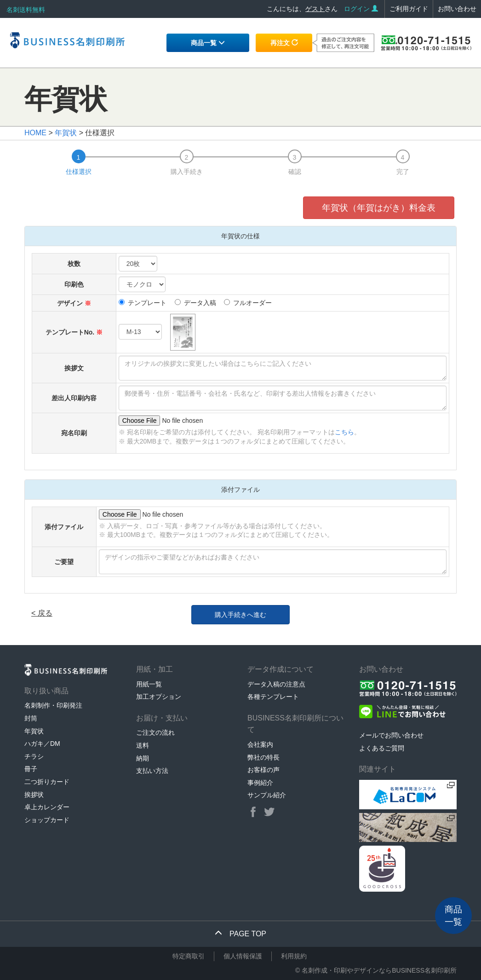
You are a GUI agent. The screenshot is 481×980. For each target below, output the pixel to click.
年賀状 (66, 133)
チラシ (34, 756)
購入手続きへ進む (240, 615)
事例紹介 (260, 783)
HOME (35, 133)
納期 (143, 758)
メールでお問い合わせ (391, 735)
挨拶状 (34, 795)
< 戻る (42, 613)
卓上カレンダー (47, 807)
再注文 (284, 43)
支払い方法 (152, 771)
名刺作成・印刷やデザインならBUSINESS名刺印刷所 (379, 970)
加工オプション (159, 697)
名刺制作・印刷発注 (53, 705)
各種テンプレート (273, 697)
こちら (344, 432)
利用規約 (294, 956)
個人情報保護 (243, 956)
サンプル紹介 (267, 795)
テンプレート (143, 303)
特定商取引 (189, 956)
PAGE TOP (240, 934)
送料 (143, 745)
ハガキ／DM (42, 744)
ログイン (361, 9)
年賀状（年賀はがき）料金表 (379, 208)
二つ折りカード (47, 782)
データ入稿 (195, 303)
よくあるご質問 (382, 748)
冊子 (31, 769)
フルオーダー (248, 303)
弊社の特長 (263, 757)
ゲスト (315, 9)
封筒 (31, 718)
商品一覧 (208, 43)
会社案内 (260, 744)
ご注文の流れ (155, 732)
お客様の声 (263, 770)
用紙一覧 (149, 684)
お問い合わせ (457, 9)
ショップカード (47, 820)
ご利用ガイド (409, 9)
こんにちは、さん (302, 9)
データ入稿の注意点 (276, 684)
